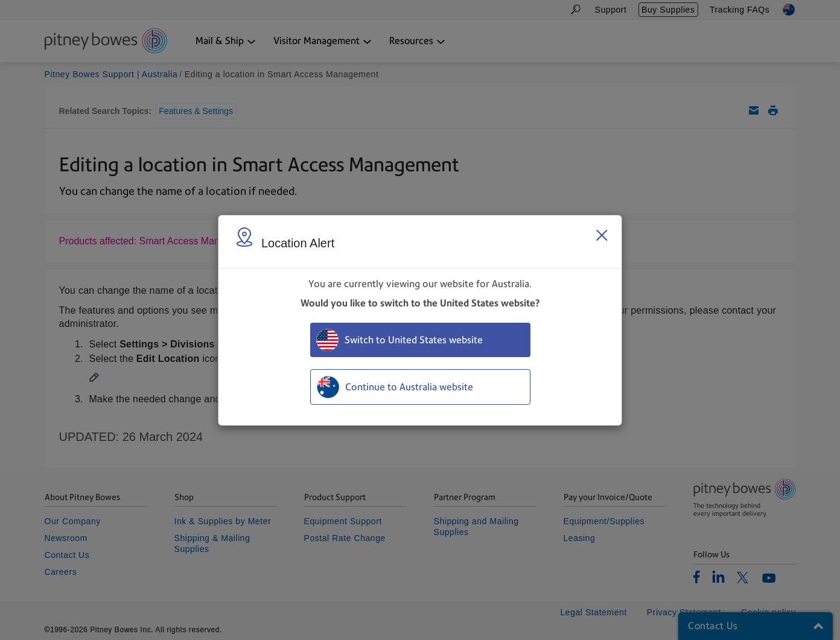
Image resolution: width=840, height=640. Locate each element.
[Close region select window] (602, 235)
